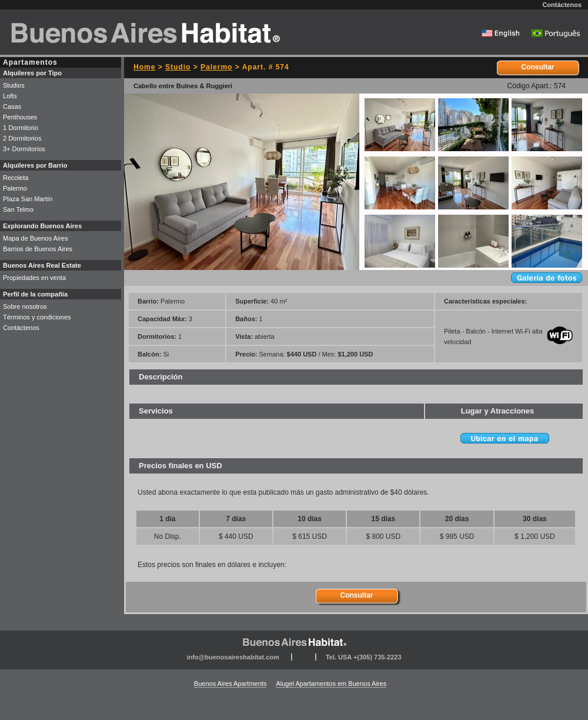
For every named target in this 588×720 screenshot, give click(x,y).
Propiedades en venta (34, 278)
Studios (14, 85)
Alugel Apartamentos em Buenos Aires (331, 684)
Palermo (216, 67)
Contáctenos (562, 5)
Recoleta (16, 178)
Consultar (537, 67)
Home (144, 67)
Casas (12, 106)
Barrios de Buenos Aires (38, 249)
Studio (178, 67)
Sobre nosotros (25, 306)
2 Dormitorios (22, 138)
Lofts (10, 96)
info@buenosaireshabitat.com (233, 657)
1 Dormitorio (21, 128)
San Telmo (18, 209)
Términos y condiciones (37, 317)
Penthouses (20, 117)
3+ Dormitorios (24, 149)
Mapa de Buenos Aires (36, 238)
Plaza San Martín (28, 199)
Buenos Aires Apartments (230, 684)
